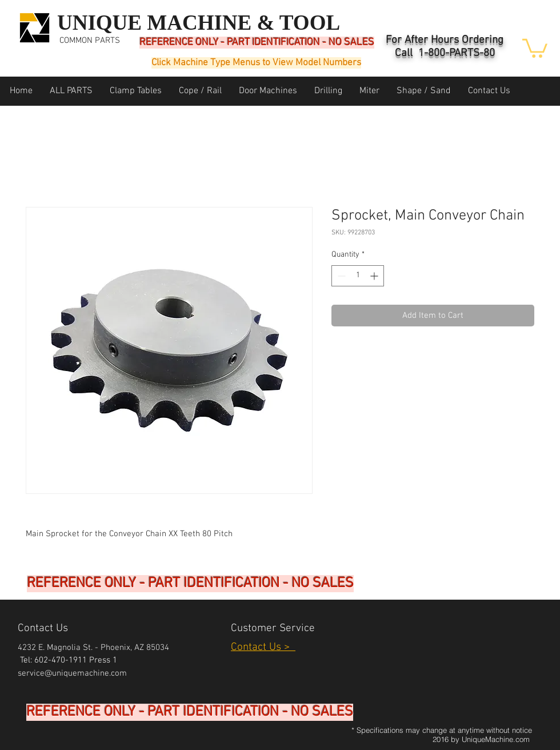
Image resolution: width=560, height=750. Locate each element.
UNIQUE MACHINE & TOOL (199, 23)
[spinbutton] (358, 276)
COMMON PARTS (90, 41)
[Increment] (375, 276)
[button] (535, 47)
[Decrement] (340, 276)
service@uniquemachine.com (72, 673)
